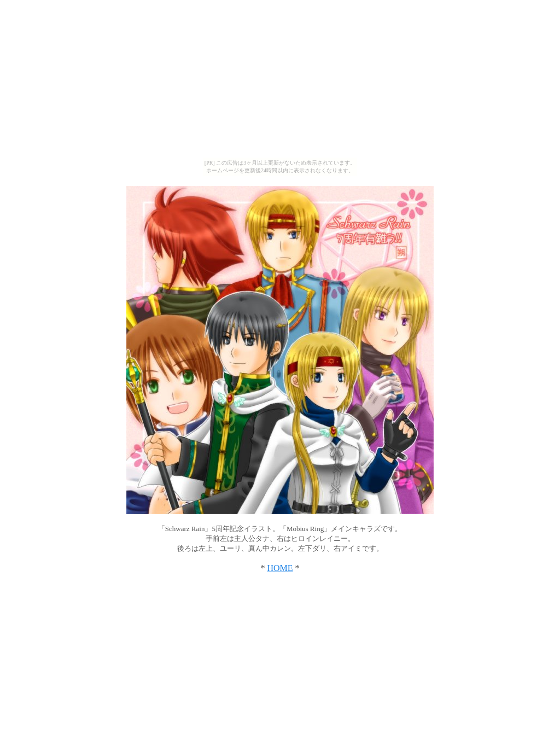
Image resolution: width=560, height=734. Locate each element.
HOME (280, 568)
